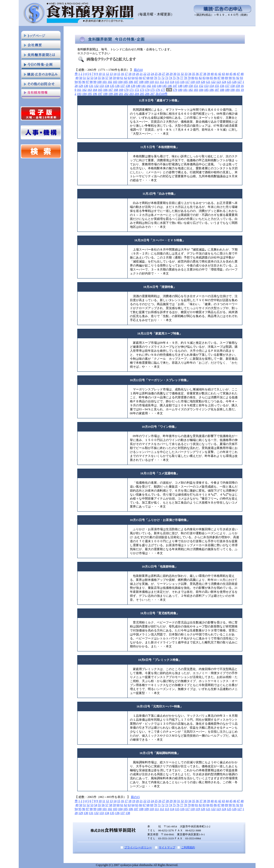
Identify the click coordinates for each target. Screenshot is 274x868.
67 (144, 78)
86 (215, 78)
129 (81, 86)
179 (175, 90)
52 (88, 78)
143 (154, 86)
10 (100, 74)
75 (174, 78)
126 (234, 82)
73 (167, 78)
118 (193, 82)
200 (116, 94)
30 (175, 74)
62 (126, 78)
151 (196, 86)
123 (219, 82)
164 (95, 90)
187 (217, 90)
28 (167, 74)
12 (107, 74)
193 (79, 94)
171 (132, 90)
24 (152, 74)
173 (142, 90)
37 (201, 74)
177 (163, 90)
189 (227, 90)
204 (137, 94)
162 (85, 90)
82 (200, 78)
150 (191, 86)
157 (227, 86)
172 (137, 90)
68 (148, 78)
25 (156, 74)
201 (121, 94)
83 (204, 78)
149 (185, 86)
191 (238, 90)
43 (223, 74)
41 (216, 74)
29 (171, 74)
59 (114, 78)
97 (88, 82)
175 (153, 90)
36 (197, 74)
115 (177, 82)
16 (122, 74)
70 (156, 78)
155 (217, 86)
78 (185, 78)
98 (91, 82)
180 (180, 90)
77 (182, 78)
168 (116, 90)
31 (179, 74)
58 (111, 78)
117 (187, 82)
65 (137, 78)
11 (104, 74)
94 (76, 82)
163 (90, 90)
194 (85, 94)
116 (182, 82)
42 (220, 74)
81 (197, 78)
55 (99, 78)
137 (123, 86)
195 (90, 94)
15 (119, 74)
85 (212, 78)
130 (86, 86)
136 (117, 86)
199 (111, 94)
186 (212, 90)
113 (167, 82)
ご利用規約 (188, 847)
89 (227, 78)
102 (110, 82)
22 (145, 74)
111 (157, 82)
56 (103, 78)
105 (126, 82)
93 (242, 78)
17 (126, 74)
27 (164, 74)
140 (138, 86)
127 (240, 82)
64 (133, 78)
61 (122, 78)
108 (141, 82)
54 (96, 78)
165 (100, 90)
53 (92, 78)
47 (238, 74)
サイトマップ (167, 847)
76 (178, 78)
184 (201, 90)
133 (102, 86)
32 (182, 74)
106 (131, 82)
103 (115, 82)
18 (130, 74)
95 (80, 82)
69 (152, 78)
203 (132, 94)
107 (136, 82)
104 (120, 82)
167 (111, 90)
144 (159, 86)
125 (229, 82)
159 (238, 86)
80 (193, 78)
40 (212, 74)
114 (172, 82)
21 (141, 74)
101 (105, 82)
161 (79, 90)
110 (152, 82)
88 (223, 78)
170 (126, 90)
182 (191, 90)
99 (95, 82)
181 (185, 90)
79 (189, 78)
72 (163, 78)
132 (96, 86)
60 (118, 78)
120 (203, 82)
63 (129, 78)
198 (105, 94)
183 (196, 90)
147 (175, 86)
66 (141, 78)
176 (158, 90)
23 (149, 74)
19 (134, 74)
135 (112, 86)
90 (230, 78)
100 (99, 82)
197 (100, 94)
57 (107, 78)
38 (205, 74)
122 (213, 82)
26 (160, 74)
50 (81, 78)
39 (208, 74)
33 (186, 74)
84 (208, 78)
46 (235, 74)
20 (137, 74)
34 (190, 74)
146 (170, 86)
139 (133, 86)
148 (180, 86)
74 (171, 78)
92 (238, 78)
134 (107, 86)
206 (147, 94)
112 (162, 82)
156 (222, 86)
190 (233, 90)
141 (144, 86)
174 (147, 90)
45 (231, 74)
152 (201, 86)
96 (84, 82)
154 (212, 86)
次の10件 (162, 94)
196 (95, 94)
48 (242, 74)
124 (224, 82)
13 (111, 74)
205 (142, 94)
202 (126, 94)
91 (234, 78)
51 (85, 78)
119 (198, 82)
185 (206, 90)
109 (147, 82)
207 (153, 94)
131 (91, 86)
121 (208, 82)
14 (115, 74)
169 (121, 90)
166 (105, 90)
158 (233, 86)
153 (206, 86)
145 (165, 86)
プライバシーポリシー (138, 847)
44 (227, 74)
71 (159, 78)
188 (222, 90)
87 (219, 78)
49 (77, 78)
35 (193, 74)
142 (149, 86)
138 (128, 86)
